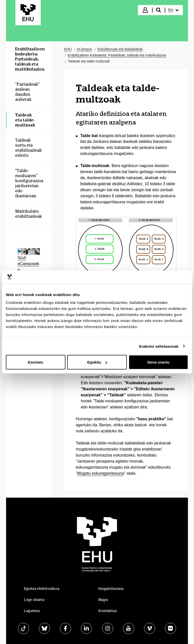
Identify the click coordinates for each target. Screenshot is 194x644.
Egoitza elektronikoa (42, 589)
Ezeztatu (35, 362)
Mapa (103, 600)
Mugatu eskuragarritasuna (101, 473)
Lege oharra (34, 600)
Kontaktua (107, 611)
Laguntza (32, 611)
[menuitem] (174, 10)
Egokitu (97, 362)
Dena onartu (158, 362)
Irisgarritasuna (111, 589)
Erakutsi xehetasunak (159, 346)
